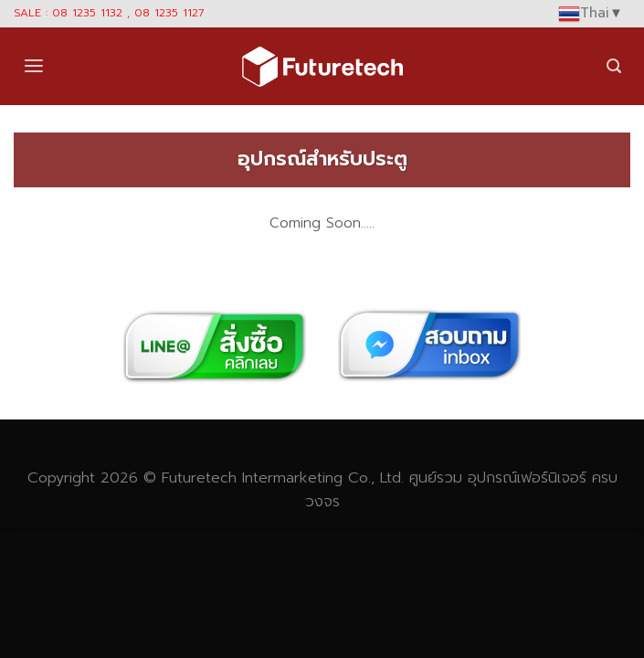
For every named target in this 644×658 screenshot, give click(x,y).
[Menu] (34, 66)
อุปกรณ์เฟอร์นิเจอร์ (527, 478)
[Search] (614, 66)
